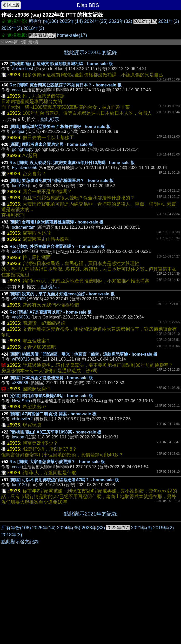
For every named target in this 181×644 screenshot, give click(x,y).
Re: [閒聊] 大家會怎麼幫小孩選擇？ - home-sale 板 (57, 462)
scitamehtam (24, 227)
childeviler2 (22, 419)
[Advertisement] (90, 561)
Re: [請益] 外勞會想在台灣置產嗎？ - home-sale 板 (57, 246)
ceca (16, 90)
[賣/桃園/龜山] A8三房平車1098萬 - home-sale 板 (56, 432)
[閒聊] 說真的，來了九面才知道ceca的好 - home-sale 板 (62, 294)
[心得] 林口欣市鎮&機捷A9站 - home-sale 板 (51, 396)
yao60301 (21, 317)
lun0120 (19, 186)
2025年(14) (71, 21)
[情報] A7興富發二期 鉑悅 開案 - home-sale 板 (53, 414)
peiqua (18, 131)
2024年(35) (96, 21)
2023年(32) (120, 21)
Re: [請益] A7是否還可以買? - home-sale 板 (51, 312)
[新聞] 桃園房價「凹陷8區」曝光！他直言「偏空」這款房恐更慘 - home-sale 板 (84, 354)
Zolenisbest (23, 69)
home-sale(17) (72, 35)
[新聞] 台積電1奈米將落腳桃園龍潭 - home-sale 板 (57, 222)
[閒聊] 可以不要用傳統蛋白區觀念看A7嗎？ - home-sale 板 (64, 480)
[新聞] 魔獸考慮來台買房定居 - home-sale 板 (51, 144)
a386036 (20, 383)
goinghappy (23, 149)
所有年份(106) (43, 21)
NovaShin (21, 401)
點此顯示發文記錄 (20, 620)
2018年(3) (34, 28)
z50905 (19, 299)
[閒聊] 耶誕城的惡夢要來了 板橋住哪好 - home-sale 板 (60, 127)
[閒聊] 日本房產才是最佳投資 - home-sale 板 (51, 378)
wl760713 (21, 359)
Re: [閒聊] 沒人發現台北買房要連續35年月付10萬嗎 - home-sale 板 (72, 163)
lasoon (18, 437)
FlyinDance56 (25, 168)
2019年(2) (12, 28)
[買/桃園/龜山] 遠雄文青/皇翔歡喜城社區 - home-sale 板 (61, 64)
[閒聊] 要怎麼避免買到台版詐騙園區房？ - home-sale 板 (62, 181)
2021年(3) (169, 21)
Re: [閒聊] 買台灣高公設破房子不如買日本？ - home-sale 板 (66, 85)
